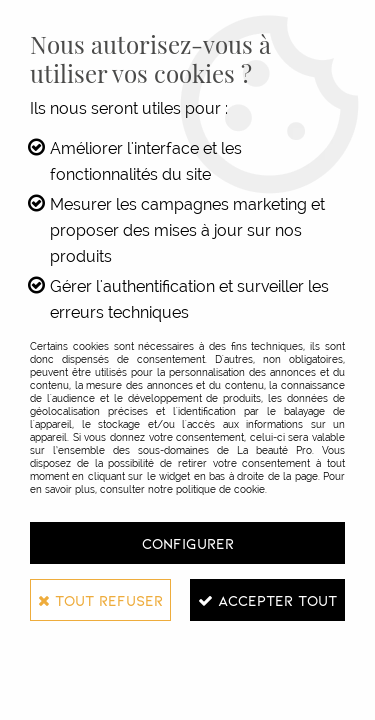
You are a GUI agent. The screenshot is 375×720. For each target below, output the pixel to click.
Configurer (188, 543)
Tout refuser (100, 600)
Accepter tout (267, 600)
